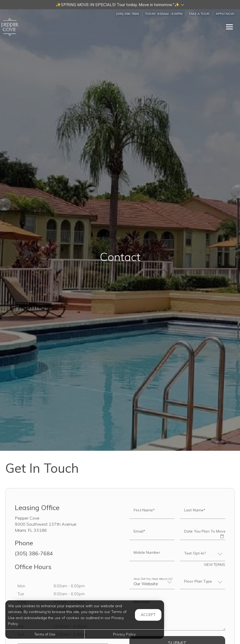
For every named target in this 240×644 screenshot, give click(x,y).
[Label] (177, 613)
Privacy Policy (124, 634)
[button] (120, 5)
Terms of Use (45, 634)
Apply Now (225, 14)
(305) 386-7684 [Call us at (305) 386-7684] (127, 14)
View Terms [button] (214, 565)
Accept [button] (148, 615)
